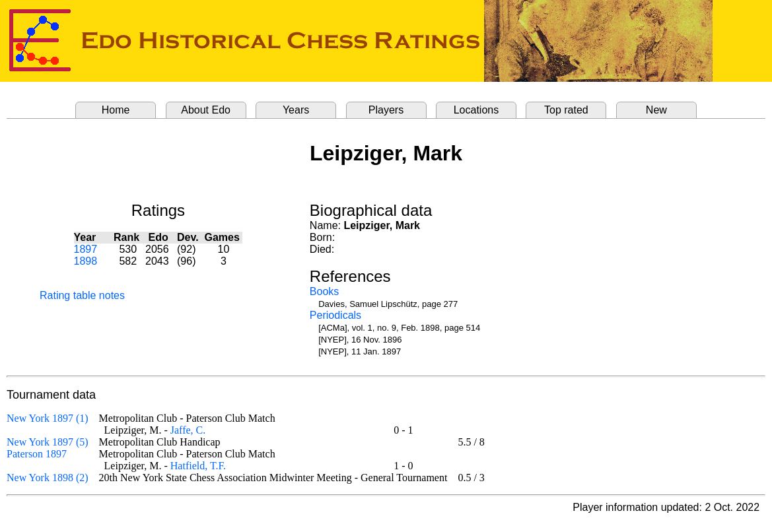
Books (324, 291)
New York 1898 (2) (48, 478)
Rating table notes (82, 295)
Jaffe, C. (188, 430)
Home (116, 110)
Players (386, 110)
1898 (86, 261)
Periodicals (335, 315)
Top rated (566, 110)
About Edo (206, 110)
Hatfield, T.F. (198, 466)
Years (296, 110)
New (656, 110)
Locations (476, 110)
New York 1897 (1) (48, 418)
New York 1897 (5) (48, 442)
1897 (86, 249)
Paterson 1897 (37, 454)
